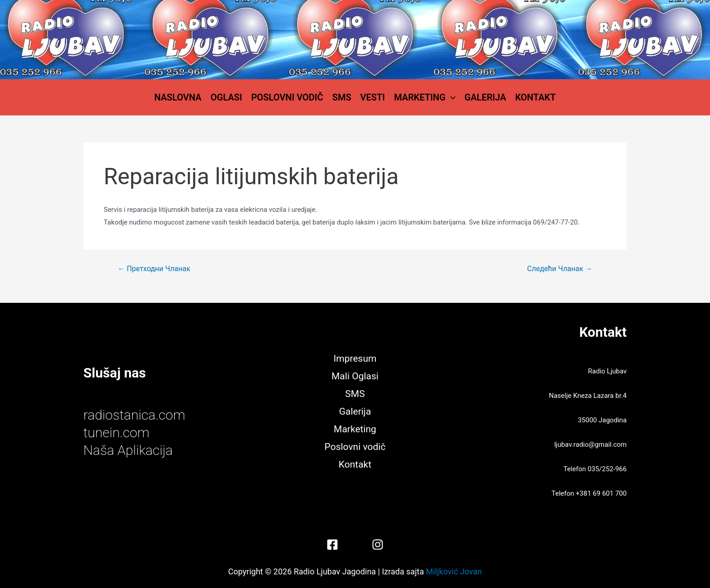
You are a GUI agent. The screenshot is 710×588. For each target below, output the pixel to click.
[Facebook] (332, 545)
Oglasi (226, 97)
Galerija (485, 97)
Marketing (425, 97)
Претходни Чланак (154, 269)
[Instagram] (378, 545)
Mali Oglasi (355, 376)
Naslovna (178, 97)
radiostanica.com (134, 415)
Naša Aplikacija (128, 450)
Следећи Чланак (560, 269)
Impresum (355, 359)
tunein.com (116, 433)
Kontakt (536, 97)
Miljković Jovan (454, 571)
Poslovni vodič (287, 97)
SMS (342, 97)
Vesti (373, 97)
